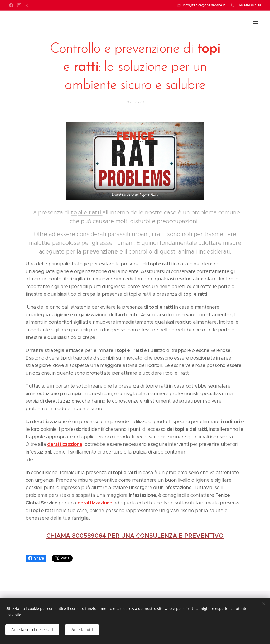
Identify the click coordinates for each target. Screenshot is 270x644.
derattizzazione (65, 444)
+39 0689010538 (248, 5)
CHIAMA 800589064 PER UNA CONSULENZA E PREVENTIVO (135, 536)
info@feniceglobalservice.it (204, 5)
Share (36, 558)
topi (77, 213)
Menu (255, 22)
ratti (96, 213)
